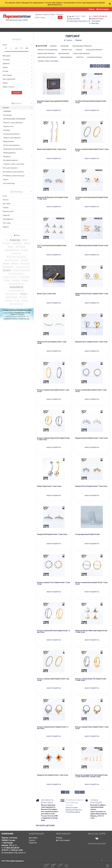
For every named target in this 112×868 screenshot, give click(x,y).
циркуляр (10, 301)
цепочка (24, 297)
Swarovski (7, 243)
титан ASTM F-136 (17, 287)
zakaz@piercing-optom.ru (79, 21)
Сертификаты (8, 219)
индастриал (17, 253)
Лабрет (28, 243)
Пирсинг (18, 108)
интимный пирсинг (13, 260)
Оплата (6, 200)
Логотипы (7, 223)
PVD (26, 240)
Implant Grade (16, 240)
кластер (25, 260)
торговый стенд (13, 294)
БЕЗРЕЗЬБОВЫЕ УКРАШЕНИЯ (14, 119)
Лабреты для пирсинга (12, 138)
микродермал (9, 267)
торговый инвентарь (17, 291)
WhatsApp (95, 23)
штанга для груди (17, 304)
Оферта (6, 227)
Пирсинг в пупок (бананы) (13, 123)
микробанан (26, 264)
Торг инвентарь (9, 183)
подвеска (17, 280)
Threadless (18, 243)
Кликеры (7, 130)
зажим (25, 250)
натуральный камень (17, 274)
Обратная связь (97, 19)
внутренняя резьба (13, 250)
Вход (91, 9)
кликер (7, 264)
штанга (26, 301)
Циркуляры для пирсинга (13, 149)
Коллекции (18, 115)
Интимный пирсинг (11, 160)
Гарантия (6, 215)
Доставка (7, 204)
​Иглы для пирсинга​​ (10, 168)
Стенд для (59, 14)
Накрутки (18, 156)
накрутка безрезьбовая (22, 270)
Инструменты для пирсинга (13, 172)
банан (11, 247)
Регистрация (103, 9)
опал (8, 280)
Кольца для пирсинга (11, 134)
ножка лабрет (25, 277)
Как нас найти (75, 19)
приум (26, 280)
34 (77, 792)
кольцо (16, 264)
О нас (5, 196)
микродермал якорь (24, 267)
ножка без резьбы (11, 277)
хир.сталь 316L (12, 297)
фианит (24, 294)
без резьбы (21, 247)
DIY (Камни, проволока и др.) (14, 176)
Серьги (5, 180)
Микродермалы (9, 153)
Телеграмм (96, 21)
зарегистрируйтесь (54, 110)
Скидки (6, 208)
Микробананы (9, 141)
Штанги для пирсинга (12, 145)
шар (18, 301)
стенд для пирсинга (17, 284)
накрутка (8, 270)
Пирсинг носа (8, 126)
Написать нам (8, 211)
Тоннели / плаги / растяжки (14, 164)
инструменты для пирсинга (17, 257)
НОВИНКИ (7, 111)
